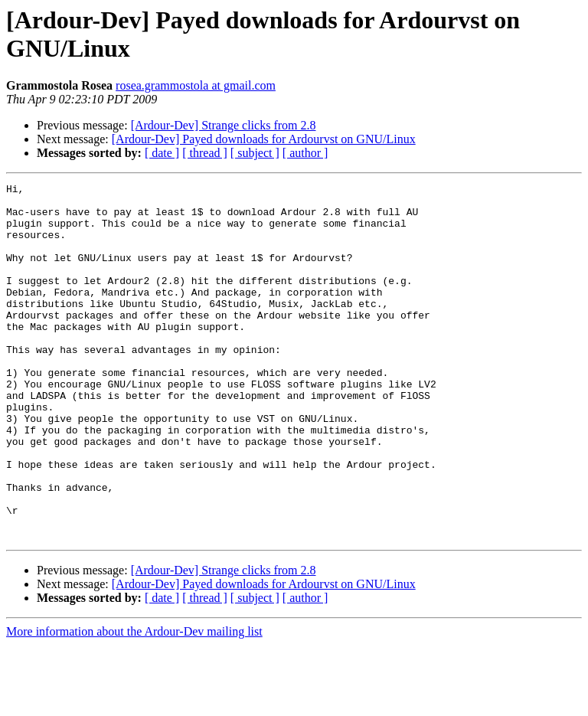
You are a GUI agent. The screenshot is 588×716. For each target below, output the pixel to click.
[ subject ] (255, 153)
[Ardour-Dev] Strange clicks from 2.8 (224, 125)
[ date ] (162, 153)
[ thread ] (205, 153)
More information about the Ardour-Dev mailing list (134, 703)
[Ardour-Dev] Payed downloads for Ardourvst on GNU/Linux (264, 139)
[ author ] (305, 153)
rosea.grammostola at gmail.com (196, 85)
